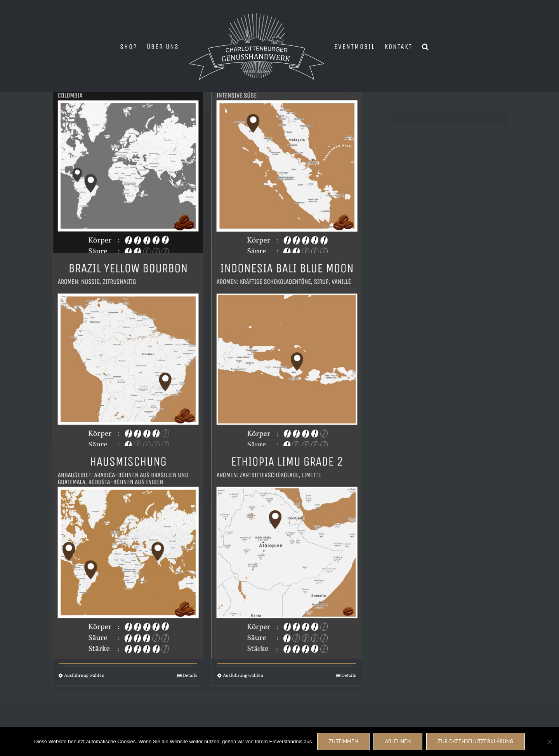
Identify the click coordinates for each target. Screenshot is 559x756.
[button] (426, 46)
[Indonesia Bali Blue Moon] (287, 359)
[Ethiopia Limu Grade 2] (287, 552)
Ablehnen (398, 741)
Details (190, 676)
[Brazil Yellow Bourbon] (128, 359)
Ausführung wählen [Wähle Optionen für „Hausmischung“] (84, 676)
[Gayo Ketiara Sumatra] (287, 166)
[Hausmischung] (128, 552)
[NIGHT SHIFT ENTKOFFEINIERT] (128, 166)
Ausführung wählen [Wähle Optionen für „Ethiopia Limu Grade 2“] (243, 676)
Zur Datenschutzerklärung (476, 741)
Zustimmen (343, 741)
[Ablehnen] (549, 742)
